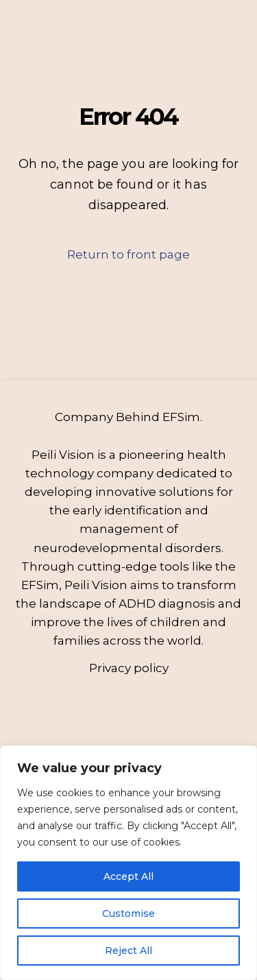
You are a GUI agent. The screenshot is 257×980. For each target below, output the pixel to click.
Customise (128, 913)
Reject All (128, 951)
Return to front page (128, 254)
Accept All (128, 876)
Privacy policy (129, 668)
